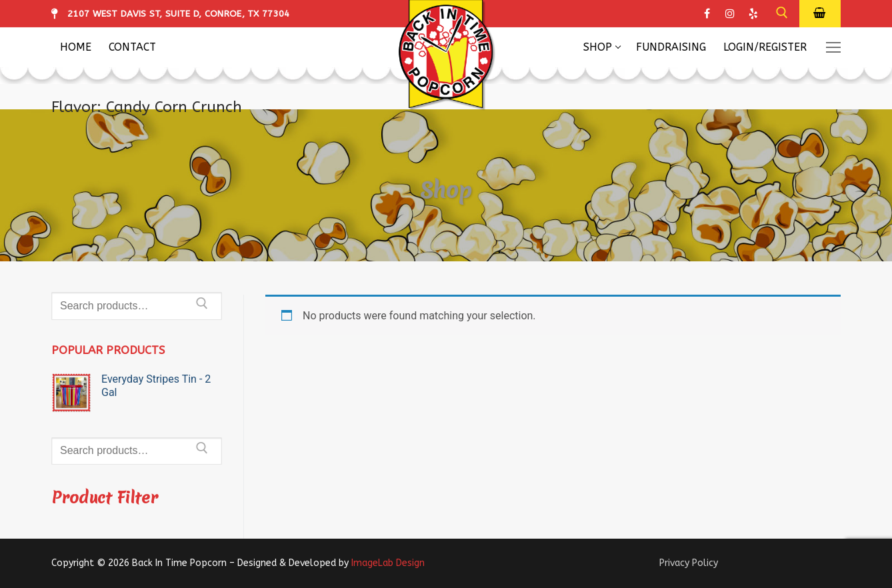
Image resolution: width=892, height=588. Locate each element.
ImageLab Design (388, 563)
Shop (446, 189)
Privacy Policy (689, 563)
